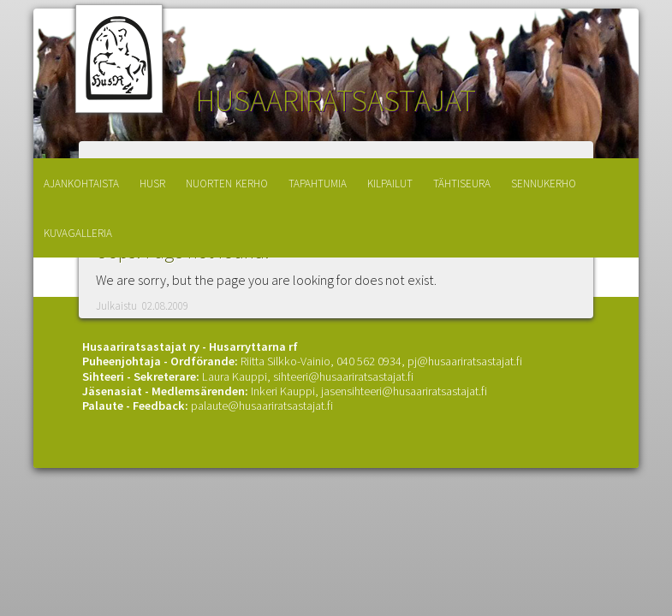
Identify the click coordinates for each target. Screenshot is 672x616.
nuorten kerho (227, 182)
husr (152, 182)
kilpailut (390, 182)
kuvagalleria (78, 231)
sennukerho (544, 182)
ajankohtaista (81, 182)
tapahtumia (318, 182)
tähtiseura (462, 182)
